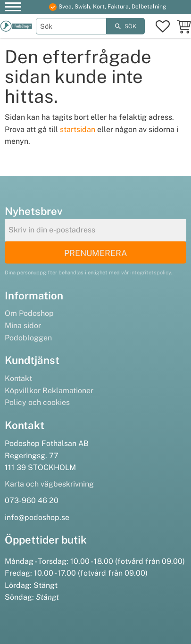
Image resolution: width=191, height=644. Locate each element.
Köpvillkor (23, 391)
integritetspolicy (150, 272)
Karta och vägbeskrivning (49, 484)
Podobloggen (28, 338)
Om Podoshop (29, 313)
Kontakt (18, 378)
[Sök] (126, 26)
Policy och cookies (37, 402)
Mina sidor (23, 326)
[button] (13, 8)
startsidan (78, 129)
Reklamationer (68, 391)
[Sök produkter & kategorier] (71, 26)
